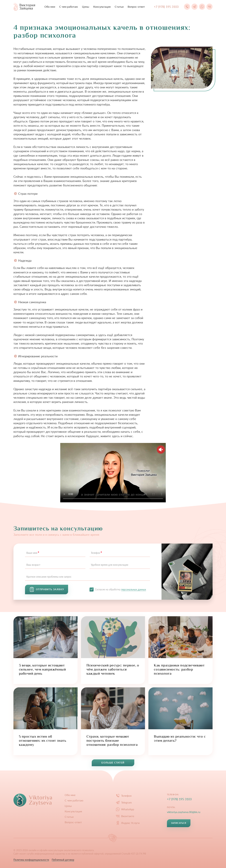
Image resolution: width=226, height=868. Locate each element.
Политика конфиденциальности (31, 860)
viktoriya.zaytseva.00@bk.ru (184, 812)
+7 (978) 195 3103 (179, 799)
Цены (86, 7)
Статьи (119, 7)
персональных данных (134, 589)
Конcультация (102, 7)
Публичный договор (63, 860)
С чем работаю (69, 7)
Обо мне (50, 7)
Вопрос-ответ (136, 7)
